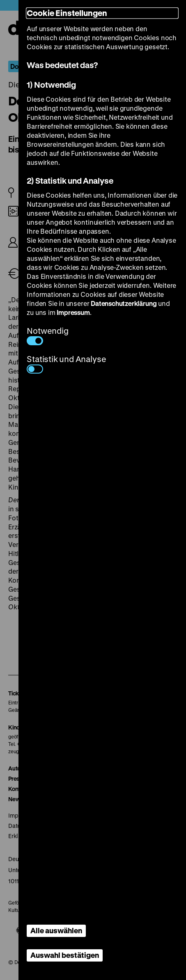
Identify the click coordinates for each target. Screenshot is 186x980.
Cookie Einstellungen (67, 13)
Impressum (73, 312)
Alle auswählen (56, 930)
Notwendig (47, 335)
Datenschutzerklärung (124, 303)
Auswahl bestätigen (65, 955)
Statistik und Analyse (66, 364)
